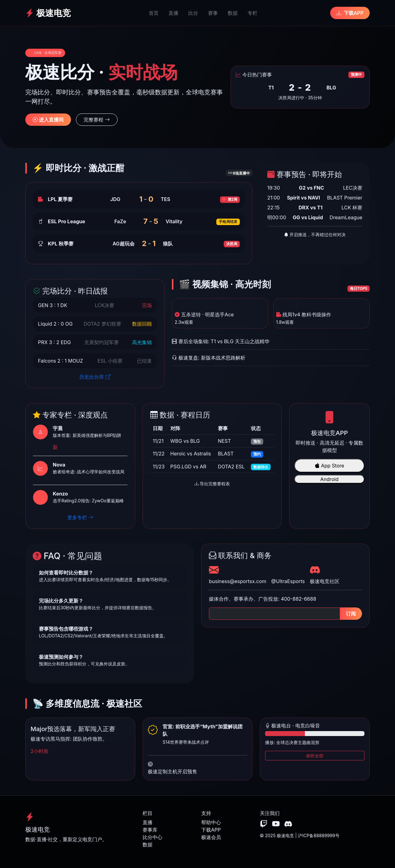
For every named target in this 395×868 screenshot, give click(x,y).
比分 (193, 13)
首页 (154, 13)
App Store (330, 466)
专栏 (252, 13)
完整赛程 (97, 120)
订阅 (351, 614)
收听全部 (315, 756)
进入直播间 (48, 120)
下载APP (350, 13)
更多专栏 (80, 517)
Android (329, 479)
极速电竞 (48, 13)
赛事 (213, 13)
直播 (173, 13)
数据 (233, 13)
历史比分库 (95, 377)
